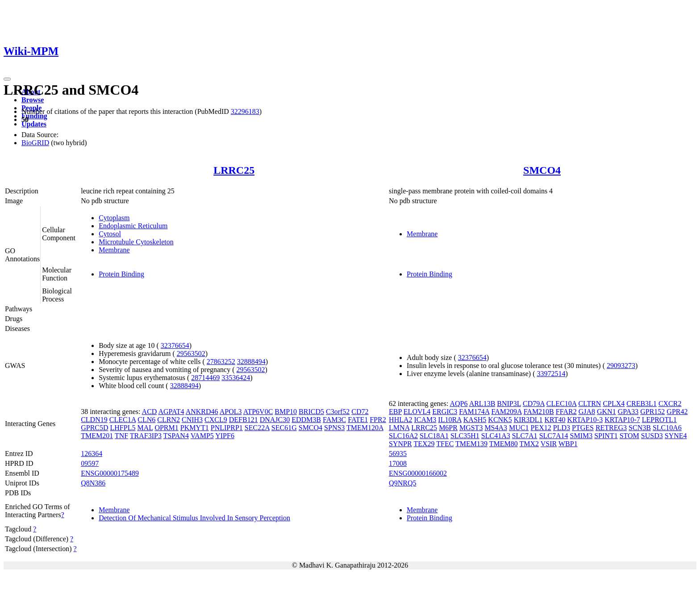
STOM (629, 436)
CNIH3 (192, 420)
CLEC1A (123, 420)
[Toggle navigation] (7, 79)
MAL (145, 428)
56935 (398, 454)
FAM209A (506, 412)
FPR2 (378, 420)
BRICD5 (311, 412)
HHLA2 (400, 420)
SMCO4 (542, 170)
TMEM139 (471, 444)
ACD (150, 412)
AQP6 (459, 404)
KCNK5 (500, 420)
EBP (395, 412)
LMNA (399, 428)
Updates (34, 124)
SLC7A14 (554, 436)
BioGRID (35, 143)
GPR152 (652, 412)
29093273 (621, 366)
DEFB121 (244, 420)
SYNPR (400, 444)
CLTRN (590, 404)
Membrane (114, 250)
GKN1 (606, 412)
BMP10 (286, 412)
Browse (33, 100)
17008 (398, 463)
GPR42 (677, 412)
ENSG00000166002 (418, 473)
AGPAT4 (171, 412)
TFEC (445, 444)
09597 (90, 463)
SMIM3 (581, 436)
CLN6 (146, 420)
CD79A (534, 404)
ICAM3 (425, 420)
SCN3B (640, 428)
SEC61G (284, 428)
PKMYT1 (195, 428)
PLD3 (562, 428)
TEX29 (424, 444)
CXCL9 (216, 420)
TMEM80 (504, 444)
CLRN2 (169, 420)
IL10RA (450, 420)
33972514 (551, 374)
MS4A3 (496, 428)
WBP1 (568, 444)
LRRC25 (234, 170)
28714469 (205, 378)
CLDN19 (94, 420)
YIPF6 (225, 436)
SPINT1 (606, 436)
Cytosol (110, 234)
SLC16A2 (403, 436)
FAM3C (334, 420)
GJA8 (587, 412)
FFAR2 (566, 412)
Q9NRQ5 (402, 483)
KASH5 (475, 420)
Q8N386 (93, 483)
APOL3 (231, 412)
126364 (92, 454)
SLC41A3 (496, 436)
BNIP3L (509, 404)
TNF (121, 436)
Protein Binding (121, 274)
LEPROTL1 (659, 420)
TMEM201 (97, 436)
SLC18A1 (434, 436)
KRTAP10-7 (622, 420)
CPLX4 (614, 404)
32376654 (175, 345)
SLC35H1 (465, 436)
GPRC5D (94, 428)
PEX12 (541, 428)
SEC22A (257, 428)
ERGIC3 (445, 412)
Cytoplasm (114, 218)
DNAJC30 (275, 420)
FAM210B (539, 412)
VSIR (549, 444)
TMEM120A (365, 428)
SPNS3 (334, 428)
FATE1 (358, 420)
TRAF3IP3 (146, 436)
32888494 (251, 362)
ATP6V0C (258, 412)
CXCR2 (670, 404)
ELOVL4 (417, 412)
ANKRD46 (202, 412)
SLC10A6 (667, 428)
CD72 (360, 412)
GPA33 (628, 412)
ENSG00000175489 (110, 473)
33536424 (236, 378)
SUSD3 (652, 436)
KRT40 (555, 420)
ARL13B (482, 404)
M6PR (448, 428)
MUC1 (519, 428)
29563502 (191, 353)
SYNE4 (676, 436)
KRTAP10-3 (585, 420)
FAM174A (474, 412)
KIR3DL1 (528, 420)
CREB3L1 (642, 404)
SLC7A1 (525, 436)
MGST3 (471, 428)
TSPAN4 (176, 436)
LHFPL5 (123, 428)
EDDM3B (306, 420)
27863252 (221, 362)
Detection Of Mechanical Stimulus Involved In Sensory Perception (194, 518)
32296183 (245, 111)
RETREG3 (611, 428)
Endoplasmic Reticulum (133, 226)
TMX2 (529, 444)
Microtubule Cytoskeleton (136, 242)
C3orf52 (338, 412)
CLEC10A (562, 404)
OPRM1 (166, 428)
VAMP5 (202, 436)
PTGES (583, 428)
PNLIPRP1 (227, 428)
